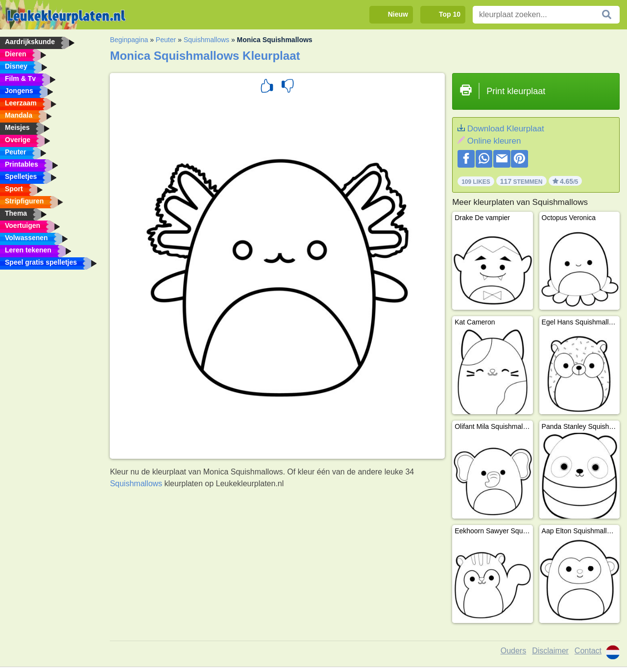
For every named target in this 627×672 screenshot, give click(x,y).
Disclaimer (550, 651)
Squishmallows (206, 40)
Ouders (513, 651)
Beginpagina (129, 40)
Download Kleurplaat (506, 129)
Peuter (166, 40)
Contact (588, 651)
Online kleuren (494, 141)
